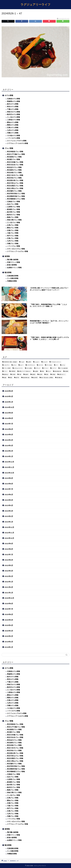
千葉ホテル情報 (13, 109)
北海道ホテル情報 (14, 99)
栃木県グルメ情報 (14, 212)
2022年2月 (9, 576)
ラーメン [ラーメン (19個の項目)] (46, 368)
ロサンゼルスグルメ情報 (16, 249)
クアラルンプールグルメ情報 (18, 251)
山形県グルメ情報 (14, 207)
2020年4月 (9, 625)
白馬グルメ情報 (13, 225)
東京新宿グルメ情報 (14, 157)
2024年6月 (9, 429)
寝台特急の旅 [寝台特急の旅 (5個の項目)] (58, 371)
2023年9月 (9, 478)
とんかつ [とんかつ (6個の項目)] (37, 362)
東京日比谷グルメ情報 (15, 165)
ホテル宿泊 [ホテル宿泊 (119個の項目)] (29, 368)
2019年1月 (9, 647)
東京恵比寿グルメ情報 (15, 180)
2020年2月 (9, 636)
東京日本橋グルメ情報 (15, 162)
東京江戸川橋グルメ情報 (16, 154)
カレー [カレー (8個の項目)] (22, 365)
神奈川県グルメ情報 (14, 220)
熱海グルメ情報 (13, 217)
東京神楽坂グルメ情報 (15, 152)
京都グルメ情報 (13, 230)
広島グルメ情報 (13, 238)
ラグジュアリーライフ (36, 4)
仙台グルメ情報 (13, 204)
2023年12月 (9, 462)
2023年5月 (9, 500)
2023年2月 (9, 516)
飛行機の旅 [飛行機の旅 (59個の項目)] (59, 378)
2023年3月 (9, 511)
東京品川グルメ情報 (14, 167)
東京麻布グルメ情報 (14, 170)
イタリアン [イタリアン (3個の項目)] (7, 365)
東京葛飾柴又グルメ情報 (16, 199)
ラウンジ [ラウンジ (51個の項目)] (38, 368)
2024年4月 (9, 440)
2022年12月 (9, 527)
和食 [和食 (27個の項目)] (43, 371)
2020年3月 (9, 631)
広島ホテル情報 (13, 128)
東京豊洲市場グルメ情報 (16, 196)
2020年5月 (9, 620)
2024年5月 (9, 435)
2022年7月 (9, 555)
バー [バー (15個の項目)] (57, 365)
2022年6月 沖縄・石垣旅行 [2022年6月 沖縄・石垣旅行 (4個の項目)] (10, 362)
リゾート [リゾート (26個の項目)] (54, 368)
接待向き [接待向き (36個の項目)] (6, 374)
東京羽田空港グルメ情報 (16, 194)
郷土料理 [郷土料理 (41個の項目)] (35, 378)
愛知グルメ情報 (13, 228)
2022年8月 (9, 549)
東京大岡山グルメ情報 (15, 188)
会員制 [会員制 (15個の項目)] (36, 371)
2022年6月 (9, 560)
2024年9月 (9, 413)
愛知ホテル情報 (13, 122)
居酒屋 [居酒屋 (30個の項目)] (66, 371)
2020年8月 (9, 604)
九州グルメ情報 (13, 241)
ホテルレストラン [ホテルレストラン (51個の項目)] (18, 368)
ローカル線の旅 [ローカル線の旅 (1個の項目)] (64, 368)
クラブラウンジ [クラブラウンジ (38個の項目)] (31, 365)
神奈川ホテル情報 (14, 112)
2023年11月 (9, 467)
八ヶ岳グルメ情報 (14, 223)
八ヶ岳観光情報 (13, 278)
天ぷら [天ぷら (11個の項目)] (49, 371)
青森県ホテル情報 (14, 101)
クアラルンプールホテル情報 (18, 143)
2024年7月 (9, 424)
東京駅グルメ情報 (14, 159)
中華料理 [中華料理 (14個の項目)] (13, 371)
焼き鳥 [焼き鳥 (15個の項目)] (41, 374)
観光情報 (8, 272)
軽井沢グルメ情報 (14, 215)
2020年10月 (9, 598)
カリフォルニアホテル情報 (17, 141)
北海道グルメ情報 (14, 202)
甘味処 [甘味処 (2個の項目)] (54, 374)
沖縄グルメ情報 (13, 244)
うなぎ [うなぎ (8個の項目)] (22, 362)
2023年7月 (9, 489)
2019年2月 (9, 642)
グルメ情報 (9, 148)
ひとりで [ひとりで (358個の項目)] (45, 362)
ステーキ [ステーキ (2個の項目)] (41, 365)
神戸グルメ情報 (13, 236)
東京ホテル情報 (13, 107)
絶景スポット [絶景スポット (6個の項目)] (62, 374)
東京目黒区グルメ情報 (15, 186)
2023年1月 (9, 522)
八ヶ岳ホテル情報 (14, 117)
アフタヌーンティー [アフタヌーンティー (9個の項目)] (56, 362)
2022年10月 (9, 538)
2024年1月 (9, 456)
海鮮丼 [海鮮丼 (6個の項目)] (27, 374)
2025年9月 (9, 391)
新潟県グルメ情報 (14, 209)
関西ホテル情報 (13, 125)
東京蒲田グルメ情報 (14, 191)
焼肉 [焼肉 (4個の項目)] (47, 374)
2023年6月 (9, 495)
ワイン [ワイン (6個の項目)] (5, 371)
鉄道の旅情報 (12, 265)
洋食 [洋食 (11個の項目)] (20, 374)
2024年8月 (9, 418)
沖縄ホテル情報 (13, 133)
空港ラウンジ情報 (14, 262)
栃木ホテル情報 (13, 104)
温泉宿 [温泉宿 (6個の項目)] (34, 374)
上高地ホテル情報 (14, 120)
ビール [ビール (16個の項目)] (63, 365)
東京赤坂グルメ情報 (14, 173)
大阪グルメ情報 (13, 233)
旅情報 (7, 256)
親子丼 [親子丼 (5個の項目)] (17, 378)
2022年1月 (9, 582)
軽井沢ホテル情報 (14, 114)
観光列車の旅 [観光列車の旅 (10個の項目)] (26, 378)
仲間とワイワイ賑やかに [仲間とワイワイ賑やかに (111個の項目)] (25, 371)
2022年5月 (9, 565)
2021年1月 (9, 593)
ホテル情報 (9, 95)
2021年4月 (9, 587)
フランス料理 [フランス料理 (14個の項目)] (7, 368)
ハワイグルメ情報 (14, 246)
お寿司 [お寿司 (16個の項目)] (29, 362)
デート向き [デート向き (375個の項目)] (49, 365)
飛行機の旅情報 (13, 260)
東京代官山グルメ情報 (15, 183)
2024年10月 (9, 407)
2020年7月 (9, 609)
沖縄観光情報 (12, 281)
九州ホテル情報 (13, 130)
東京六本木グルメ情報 (15, 175)
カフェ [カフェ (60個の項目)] (15, 365)
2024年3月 (9, 446)
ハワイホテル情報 (14, 138)
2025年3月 (9, 396)
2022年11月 (9, 533)
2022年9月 (9, 544)
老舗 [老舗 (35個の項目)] (5, 378)
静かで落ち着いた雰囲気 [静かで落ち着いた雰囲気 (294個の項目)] (47, 378)
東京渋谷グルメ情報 (14, 178)
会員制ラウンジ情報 (14, 268)
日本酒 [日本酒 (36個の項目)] (14, 374)
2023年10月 (9, 473)
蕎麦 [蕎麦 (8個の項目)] (11, 378)
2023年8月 (9, 484)
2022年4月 (9, 571)
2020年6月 (9, 614)
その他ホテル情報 (14, 136)
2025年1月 (9, 402)
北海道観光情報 (13, 276)
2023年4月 (9, 505)
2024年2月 (9, 451)
